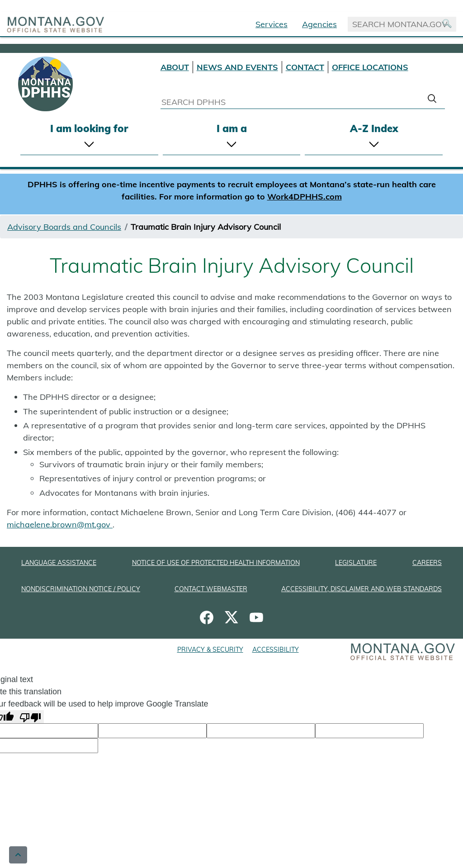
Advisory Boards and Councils (64, 227)
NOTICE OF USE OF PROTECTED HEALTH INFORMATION (216, 563)
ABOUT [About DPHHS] (175, 67)
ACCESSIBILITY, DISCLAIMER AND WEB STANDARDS (361, 589)
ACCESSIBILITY (276, 650)
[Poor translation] (30, 717)
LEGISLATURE (356, 563)
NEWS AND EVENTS (237, 67)
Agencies (319, 24)
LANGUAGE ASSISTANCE (59, 563)
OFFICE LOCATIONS (370, 67)
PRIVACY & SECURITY (210, 650)
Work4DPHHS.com (305, 197)
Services (272, 24)
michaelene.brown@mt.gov (60, 524)
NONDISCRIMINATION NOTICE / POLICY (81, 589)
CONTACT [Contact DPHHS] (305, 67)
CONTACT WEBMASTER (211, 589)
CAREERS (427, 563)
